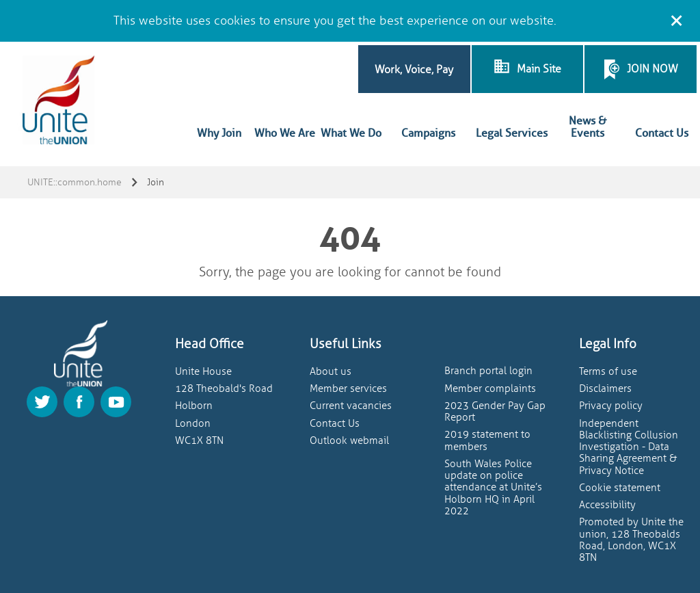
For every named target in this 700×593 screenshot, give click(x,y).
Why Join (219, 133)
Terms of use (608, 372)
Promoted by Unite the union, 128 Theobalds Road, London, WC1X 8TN (631, 540)
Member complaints (490, 389)
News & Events (588, 127)
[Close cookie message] (676, 18)
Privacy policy (611, 406)
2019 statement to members (487, 440)
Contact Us (662, 133)
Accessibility (607, 505)
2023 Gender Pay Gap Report (495, 412)
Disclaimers (605, 389)
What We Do (351, 133)
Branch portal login (488, 371)
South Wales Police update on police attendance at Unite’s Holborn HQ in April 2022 (493, 488)
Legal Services (512, 133)
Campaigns (428, 133)
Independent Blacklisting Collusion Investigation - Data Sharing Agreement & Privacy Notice (629, 447)
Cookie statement (620, 488)
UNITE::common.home (75, 182)
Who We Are (285, 133)
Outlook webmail (349, 441)
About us (331, 372)
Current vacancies (351, 406)
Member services (348, 389)
